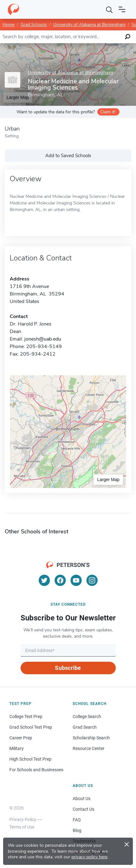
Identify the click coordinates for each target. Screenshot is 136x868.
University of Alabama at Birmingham (89, 25)
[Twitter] (44, 580)
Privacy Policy (23, 819)
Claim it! (108, 112)
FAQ (77, 820)
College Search (87, 716)
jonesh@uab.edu (43, 339)
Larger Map (108, 480)
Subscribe (68, 668)
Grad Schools (34, 25)
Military (17, 748)
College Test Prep (26, 716)
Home (8, 25)
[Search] (109, 9)
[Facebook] (60, 580)
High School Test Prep (30, 759)
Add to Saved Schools (68, 156)
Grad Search (85, 727)
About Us (82, 799)
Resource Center (89, 748)
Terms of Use (22, 827)
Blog (77, 830)
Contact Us (83, 809)
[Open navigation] (122, 9)
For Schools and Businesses (36, 770)
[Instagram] (92, 580)
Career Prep (21, 738)
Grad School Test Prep (31, 727)
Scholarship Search (91, 738)
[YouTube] (76, 580)
